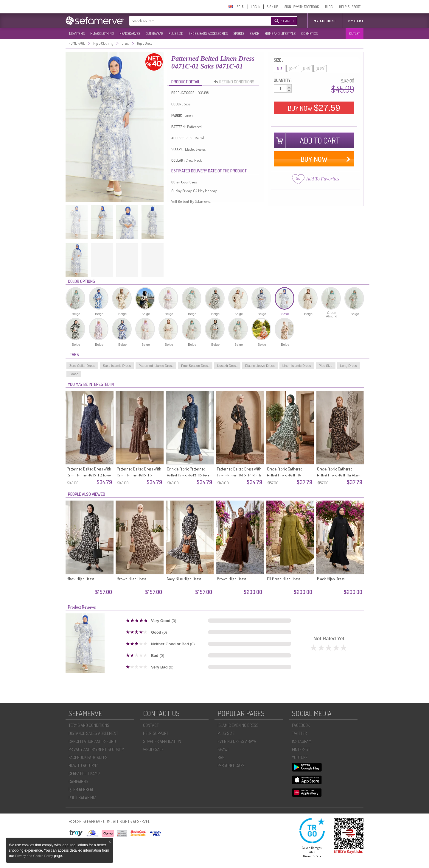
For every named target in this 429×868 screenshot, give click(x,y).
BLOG (329, 7)
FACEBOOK (301, 725)
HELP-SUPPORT (350, 7)
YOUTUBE (300, 757)
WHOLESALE (153, 749)
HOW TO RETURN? (83, 765)
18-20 (320, 69)
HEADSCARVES (130, 33)
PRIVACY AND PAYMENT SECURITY (96, 749)
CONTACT (151, 725)
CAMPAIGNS (78, 781)
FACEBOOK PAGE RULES (88, 757)
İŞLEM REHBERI (81, 790)
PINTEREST (301, 749)
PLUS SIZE (176, 33)
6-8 (280, 69)
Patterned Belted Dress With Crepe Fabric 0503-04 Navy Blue (89, 475)
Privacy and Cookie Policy (35, 856)
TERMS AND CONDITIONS (89, 725)
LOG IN (256, 7)
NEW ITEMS (77, 33)
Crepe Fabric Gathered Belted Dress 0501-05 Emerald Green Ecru (285, 475)
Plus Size (326, 366)
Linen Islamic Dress (297, 366)
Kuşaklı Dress (227, 366)
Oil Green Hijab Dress (283, 579)
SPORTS (239, 33)
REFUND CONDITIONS (236, 82)
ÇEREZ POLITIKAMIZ (84, 773)
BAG (221, 757)
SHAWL (223, 749)
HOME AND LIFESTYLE (280, 33)
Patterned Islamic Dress (156, 366)
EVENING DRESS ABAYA (237, 741)
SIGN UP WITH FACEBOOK (301, 7)
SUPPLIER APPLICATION (162, 741)
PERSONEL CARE (231, 765)
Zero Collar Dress (82, 366)
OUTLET (355, 33)
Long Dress (349, 366)
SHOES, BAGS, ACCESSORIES (208, 33)
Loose (74, 374)
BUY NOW (314, 108)
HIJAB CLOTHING (102, 33)
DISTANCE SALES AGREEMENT (93, 733)
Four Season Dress (195, 366)
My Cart (356, 21)
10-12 (293, 69)
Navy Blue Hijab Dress (184, 579)
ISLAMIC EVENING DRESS (238, 725)
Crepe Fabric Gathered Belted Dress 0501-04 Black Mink (339, 475)
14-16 (306, 69)
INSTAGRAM (302, 741)
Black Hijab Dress (80, 579)
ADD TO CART (320, 140)
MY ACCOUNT (325, 21)
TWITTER (299, 733)
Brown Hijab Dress (131, 579)
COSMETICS (309, 33)
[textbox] (194, 21)
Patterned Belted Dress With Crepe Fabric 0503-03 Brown (139, 475)
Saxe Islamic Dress (117, 366)
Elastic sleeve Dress (260, 366)
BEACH (254, 33)
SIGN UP (272, 7)
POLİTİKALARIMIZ (82, 798)
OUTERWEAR (154, 33)
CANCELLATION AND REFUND (92, 741)
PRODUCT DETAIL (186, 82)
